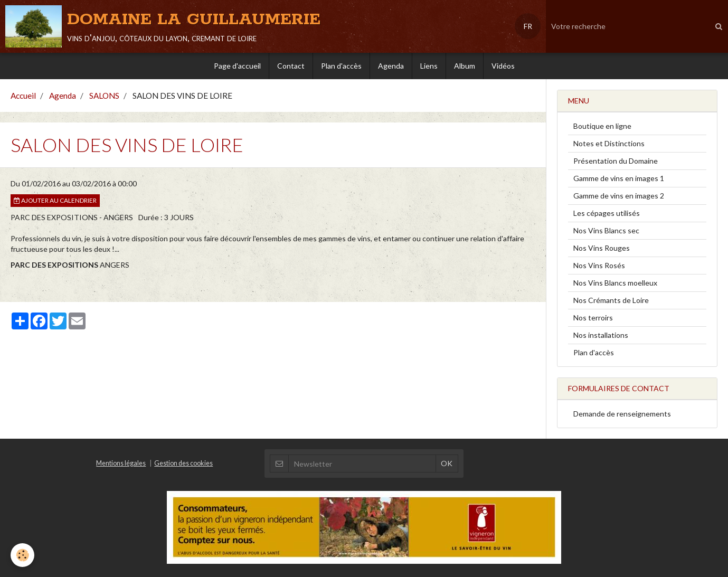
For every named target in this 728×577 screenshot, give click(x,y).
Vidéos (503, 66)
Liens (429, 66)
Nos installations (601, 335)
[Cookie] (22, 555)
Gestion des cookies (183, 463)
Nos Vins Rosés (599, 265)
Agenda (391, 66)
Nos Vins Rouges (602, 248)
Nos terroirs (593, 318)
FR (528, 26)
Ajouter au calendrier (55, 200)
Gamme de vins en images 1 (619, 178)
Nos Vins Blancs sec (606, 230)
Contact (291, 66)
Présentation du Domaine (616, 161)
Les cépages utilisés (607, 213)
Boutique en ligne (602, 126)
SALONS (104, 96)
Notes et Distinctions (609, 143)
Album (465, 66)
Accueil (23, 96)
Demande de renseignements (622, 414)
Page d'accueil (237, 66)
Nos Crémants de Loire (611, 300)
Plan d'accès (341, 66)
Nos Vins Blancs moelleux (615, 283)
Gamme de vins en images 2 (619, 196)
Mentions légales (121, 463)
